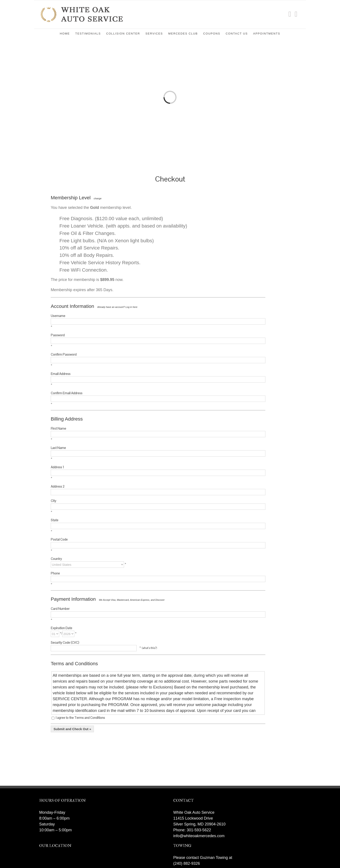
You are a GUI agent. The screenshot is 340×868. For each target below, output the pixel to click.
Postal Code (59, 539)
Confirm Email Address (67, 393)
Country (56, 559)
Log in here (132, 307)
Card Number (60, 609)
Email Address (61, 374)
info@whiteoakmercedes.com (199, 836)
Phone (55, 573)
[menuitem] (68, 33)
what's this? (149, 648)
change (98, 198)
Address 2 (58, 486)
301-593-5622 (199, 830)
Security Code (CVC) (65, 643)
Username (58, 316)
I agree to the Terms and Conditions (78, 718)
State (55, 520)
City (53, 501)
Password (58, 335)
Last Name (58, 448)
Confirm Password (64, 354)
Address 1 (57, 467)
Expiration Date (61, 628)
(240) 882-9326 (187, 863)
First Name (58, 428)
